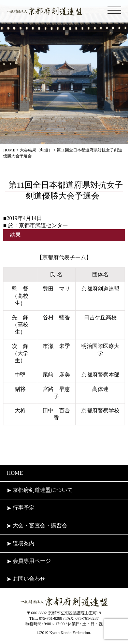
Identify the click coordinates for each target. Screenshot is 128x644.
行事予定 (21, 508)
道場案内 (21, 543)
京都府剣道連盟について (40, 490)
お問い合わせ (26, 579)
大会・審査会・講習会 (37, 525)
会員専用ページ (29, 561)
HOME (15, 473)
